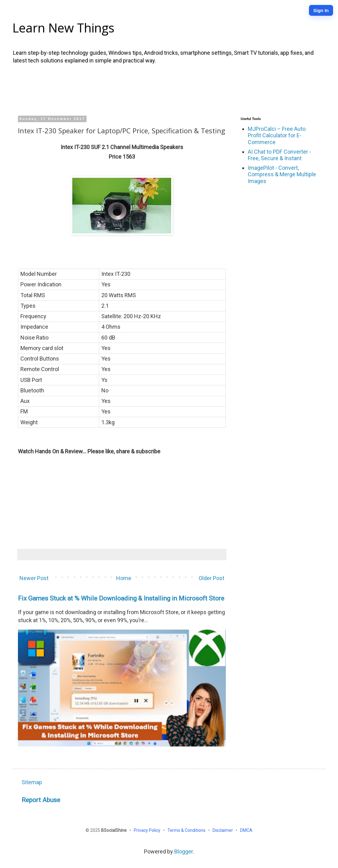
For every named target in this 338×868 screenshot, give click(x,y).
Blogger (184, 851)
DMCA (246, 830)
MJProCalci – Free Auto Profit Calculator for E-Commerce (277, 135)
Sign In (321, 10)
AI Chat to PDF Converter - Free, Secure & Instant (279, 155)
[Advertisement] (169, 89)
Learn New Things (63, 28)
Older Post (211, 578)
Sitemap (32, 782)
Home (124, 578)
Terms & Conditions (187, 830)
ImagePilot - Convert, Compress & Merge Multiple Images (282, 174)
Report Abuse (41, 800)
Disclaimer (223, 830)
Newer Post (34, 578)
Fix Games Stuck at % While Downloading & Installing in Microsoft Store (121, 598)
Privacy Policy (148, 830)
